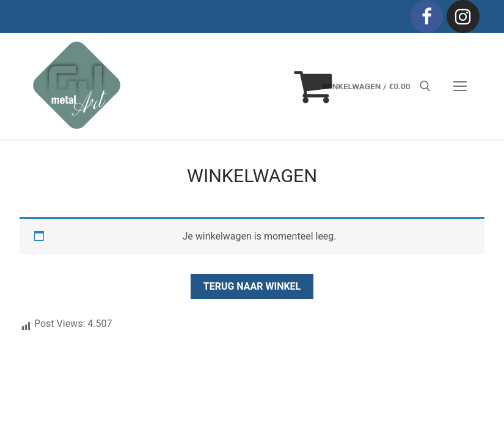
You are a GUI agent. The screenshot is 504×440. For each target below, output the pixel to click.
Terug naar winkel (252, 286)
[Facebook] (426, 16)
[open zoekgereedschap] (425, 86)
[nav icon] (460, 86)
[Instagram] (463, 16)
